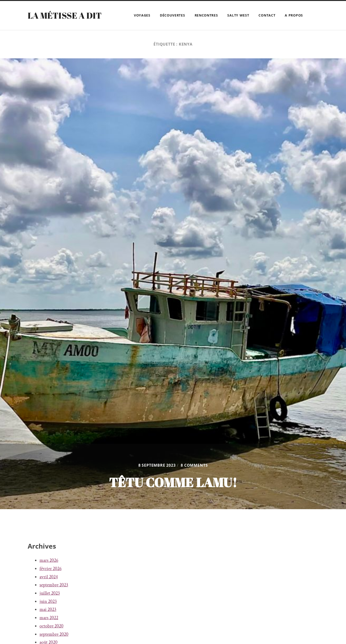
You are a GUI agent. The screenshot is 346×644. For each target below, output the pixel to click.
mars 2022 (49, 618)
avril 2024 (49, 577)
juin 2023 (48, 601)
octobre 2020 (51, 626)
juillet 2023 (50, 593)
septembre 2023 (54, 585)
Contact (267, 15)
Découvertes (173, 15)
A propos (294, 15)
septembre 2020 (54, 634)
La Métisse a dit (65, 15)
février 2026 (50, 569)
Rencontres (206, 15)
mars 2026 (49, 560)
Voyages (142, 15)
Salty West (238, 15)
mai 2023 (48, 610)
